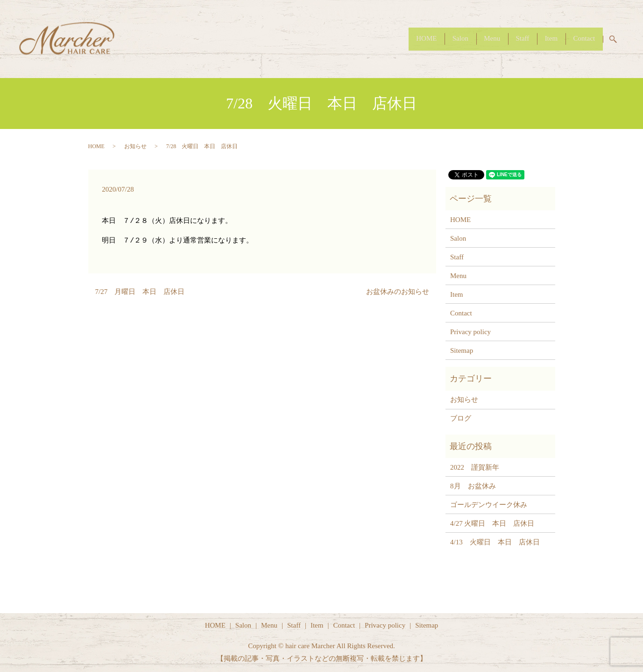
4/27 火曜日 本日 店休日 (492, 523)
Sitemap (462, 350)
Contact (582, 38)
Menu (473, 38)
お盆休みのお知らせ (398, 292)
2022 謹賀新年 (475, 467)
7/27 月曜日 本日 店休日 (140, 292)
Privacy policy (470, 332)
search (618, 39)
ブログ (461, 418)
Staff (509, 38)
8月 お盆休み (473, 486)
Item (543, 38)
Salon (436, 38)
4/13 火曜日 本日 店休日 (495, 542)
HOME (396, 38)
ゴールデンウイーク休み (489, 505)
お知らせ (135, 146)
